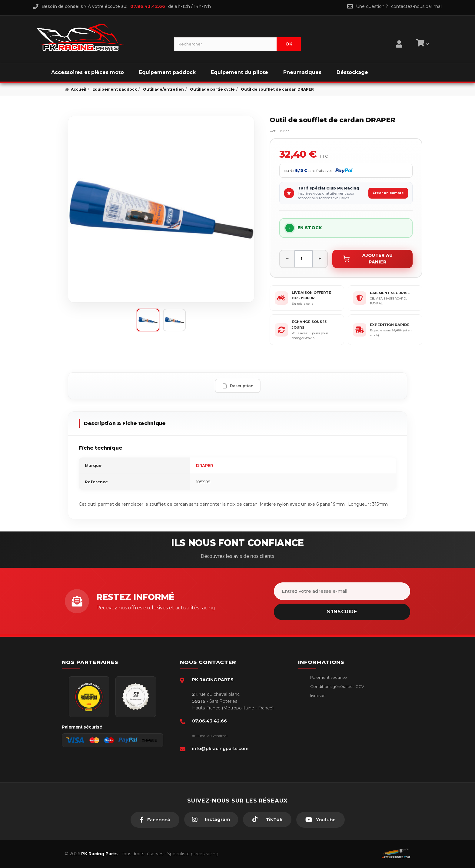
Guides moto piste (328, 742)
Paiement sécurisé (328, 677)
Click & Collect (324, 732)
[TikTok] (267, 819)
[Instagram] (211, 819)
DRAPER (204, 465)
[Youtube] (321, 820)
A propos (319, 723)
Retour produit (324, 714)
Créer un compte (388, 193)
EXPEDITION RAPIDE (390, 325)
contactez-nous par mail (417, 6)
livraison (317, 695)
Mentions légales (326, 705)
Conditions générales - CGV (337, 686)
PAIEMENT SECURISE (390, 293)
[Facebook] (155, 820)
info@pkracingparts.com (220, 749)
